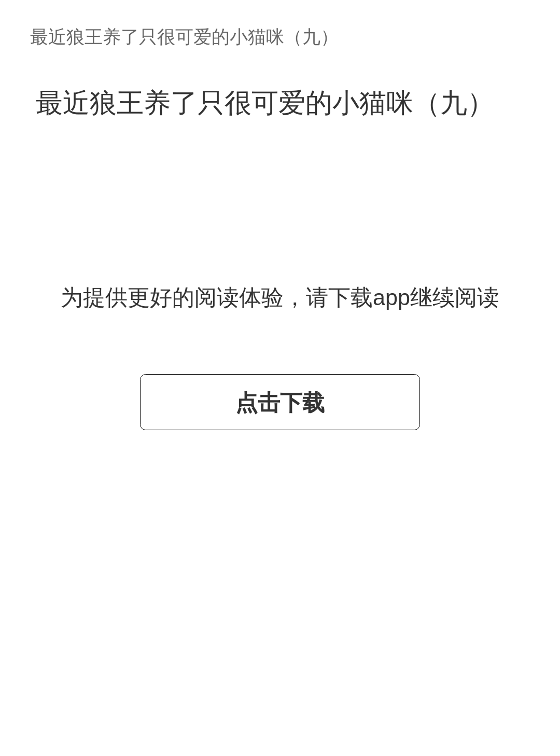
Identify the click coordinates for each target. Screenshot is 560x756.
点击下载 (280, 403)
